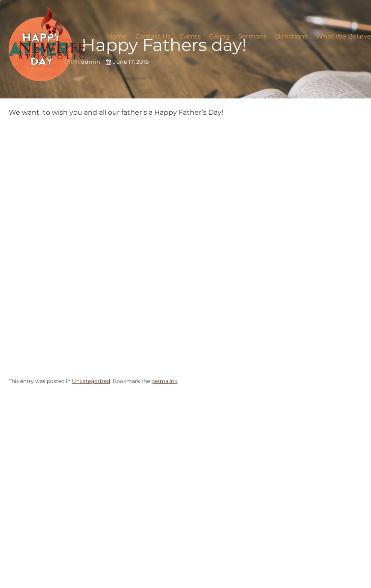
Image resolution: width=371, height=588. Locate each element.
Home (117, 36)
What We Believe (343, 36)
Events (190, 36)
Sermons (252, 36)
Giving (219, 36)
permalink (164, 381)
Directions (291, 36)
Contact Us (153, 36)
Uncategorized (91, 381)
